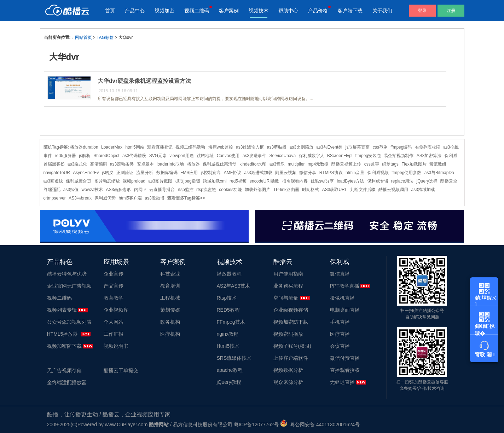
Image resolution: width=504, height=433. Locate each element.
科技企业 (170, 274)
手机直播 (340, 322)
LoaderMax (112, 147)
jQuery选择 (427, 181)
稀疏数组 (438, 164)
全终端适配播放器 (67, 382)
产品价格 (318, 11)
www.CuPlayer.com (126, 425)
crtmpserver (55, 198)
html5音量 (355, 173)
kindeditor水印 (253, 164)
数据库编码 (167, 173)
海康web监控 (221, 147)
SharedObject (106, 156)
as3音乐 (277, 164)
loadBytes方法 (350, 181)
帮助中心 (288, 11)
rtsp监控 (186, 190)
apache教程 (230, 370)
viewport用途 (182, 156)
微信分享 (308, 173)
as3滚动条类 (122, 164)
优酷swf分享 (322, 181)
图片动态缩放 (107, 181)
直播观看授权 (345, 370)
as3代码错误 (134, 156)
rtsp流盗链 (206, 190)
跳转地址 (205, 156)
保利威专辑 (378, 181)
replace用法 (402, 181)
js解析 (85, 156)
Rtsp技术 (227, 298)
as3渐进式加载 (258, 173)
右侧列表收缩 (428, 147)
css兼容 (372, 164)
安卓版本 (145, 164)
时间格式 (311, 190)
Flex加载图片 (414, 164)
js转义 (108, 173)
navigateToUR (57, 173)
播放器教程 (229, 274)
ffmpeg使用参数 (406, 173)
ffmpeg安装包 (368, 156)
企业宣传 (114, 274)
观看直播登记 (160, 147)
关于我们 (382, 11)
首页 (110, 11)
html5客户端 (130, 198)
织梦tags (390, 164)
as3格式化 (77, 164)
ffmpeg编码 (401, 147)
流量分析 (145, 173)
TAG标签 (105, 37)
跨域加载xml (215, 181)
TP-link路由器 (286, 190)
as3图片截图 (160, 181)
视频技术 (259, 11)
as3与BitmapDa (439, 173)
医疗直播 (340, 334)
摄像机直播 (342, 298)
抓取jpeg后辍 (188, 181)
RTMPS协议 (331, 173)
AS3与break (80, 198)
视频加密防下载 (64, 346)
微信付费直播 (345, 358)
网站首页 (83, 37)
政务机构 (170, 322)
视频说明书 (116, 346)
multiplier (296, 164)
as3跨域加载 (423, 190)
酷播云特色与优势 (67, 274)
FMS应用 (189, 173)
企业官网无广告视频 (69, 286)
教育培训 (170, 286)
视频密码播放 (288, 334)
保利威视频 (378, 173)
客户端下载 (350, 11)
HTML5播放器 (63, 334)
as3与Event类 (329, 147)
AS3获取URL (335, 190)
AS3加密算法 (429, 156)
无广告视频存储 (64, 370)
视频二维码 (197, 11)
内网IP (140, 190)
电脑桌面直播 (345, 310)
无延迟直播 (342, 382)
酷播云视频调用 (393, 190)
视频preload (134, 181)
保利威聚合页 (79, 181)
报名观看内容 (295, 181)
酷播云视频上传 (346, 164)
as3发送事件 (254, 156)
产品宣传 (114, 286)
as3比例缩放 (302, 147)
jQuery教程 (229, 382)
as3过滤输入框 (250, 147)
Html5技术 (228, 346)
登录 (422, 11)
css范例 (380, 147)
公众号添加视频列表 (69, 322)
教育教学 (114, 298)
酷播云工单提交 (121, 370)
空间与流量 (286, 298)
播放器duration (84, 147)
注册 (451, 11)
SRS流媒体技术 (234, 358)
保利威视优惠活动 (220, 164)
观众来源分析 (288, 382)
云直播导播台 (162, 190)
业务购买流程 (288, 286)
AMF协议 (233, 173)
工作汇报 (114, 334)
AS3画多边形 (119, 190)
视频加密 (164, 11)
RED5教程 (228, 310)
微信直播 (340, 274)
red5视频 (238, 181)
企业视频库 (116, 310)
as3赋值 (71, 190)
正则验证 (125, 173)
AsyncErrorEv (86, 173)
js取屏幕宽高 (358, 147)
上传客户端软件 (291, 358)
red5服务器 (65, 156)
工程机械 (170, 298)
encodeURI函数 (264, 181)
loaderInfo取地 (170, 164)
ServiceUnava (282, 156)
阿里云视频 (286, 173)
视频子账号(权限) (292, 346)
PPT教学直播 (345, 286)
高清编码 (99, 164)
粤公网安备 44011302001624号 (320, 425)
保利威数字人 (312, 156)
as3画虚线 (53, 181)
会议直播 (340, 346)
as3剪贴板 (277, 147)
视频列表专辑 (62, 310)
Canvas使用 (228, 156)
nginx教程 (228, 334)
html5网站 (135, 147)
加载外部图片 (257, 190)
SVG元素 (158, 156)
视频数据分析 (288, 370)
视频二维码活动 (190, 147)
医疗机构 (170, 334)
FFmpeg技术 (231, 322)
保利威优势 (105, 198)
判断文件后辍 (363, 190)
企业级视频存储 (291, 310)
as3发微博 (154, 198)
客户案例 (229, 11)
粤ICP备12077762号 (256, 425)
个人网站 (114, 322)
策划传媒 (170, 310)
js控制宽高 (211, 173)
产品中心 (135, 11)
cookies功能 (230, 190)
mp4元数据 (318, 164)
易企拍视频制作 (399, 156)
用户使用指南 (288, 274)
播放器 (193, 164)
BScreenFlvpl (340, 156)
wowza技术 (92, 190)
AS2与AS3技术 (234, 286)
